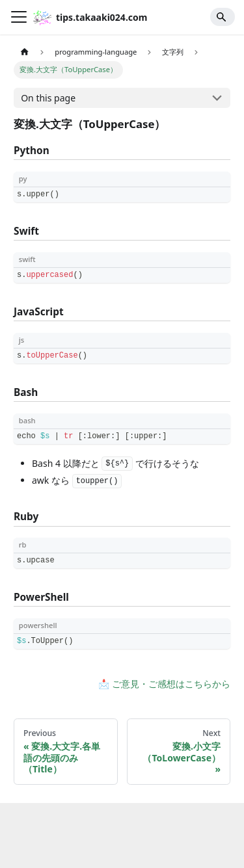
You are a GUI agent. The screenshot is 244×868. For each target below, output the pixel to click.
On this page (48, 98)
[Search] (223, 17)
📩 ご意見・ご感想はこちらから (164, 684)
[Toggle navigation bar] (19, 17)
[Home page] (24, 52)
